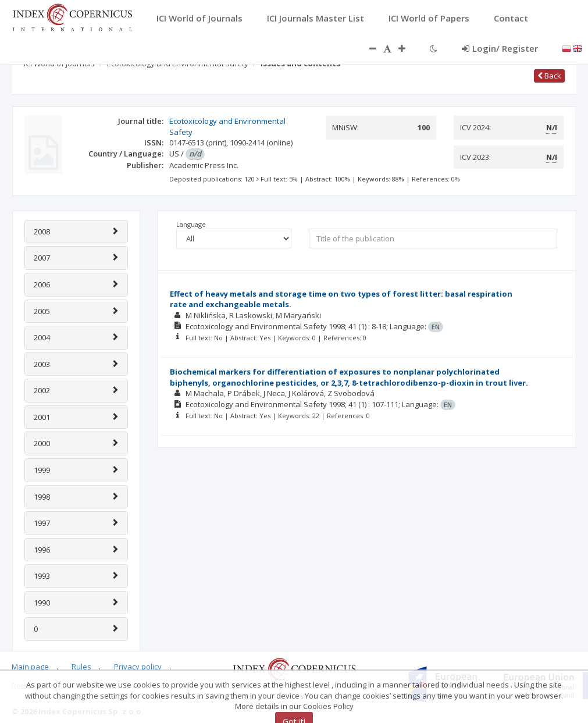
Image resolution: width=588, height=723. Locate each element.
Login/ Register (500, 48)
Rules (81, 667)
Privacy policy (138, 667)
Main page (30, 667)
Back (549, 76)
